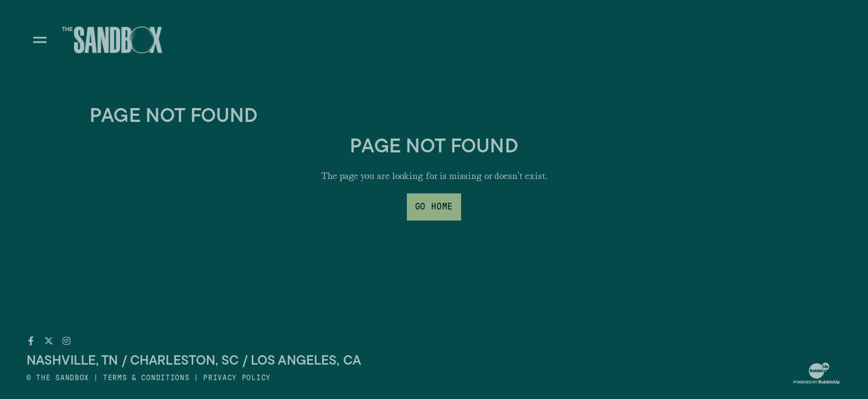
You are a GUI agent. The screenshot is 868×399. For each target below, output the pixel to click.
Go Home (434, 207)
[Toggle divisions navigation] (40, 40)
